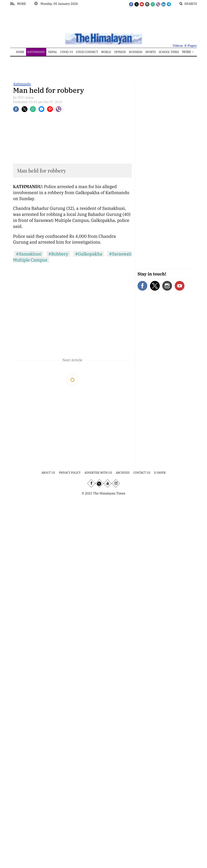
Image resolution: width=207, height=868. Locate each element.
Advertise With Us (98, 473)
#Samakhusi (29, 254)
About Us (48, 473)
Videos (178, 46)
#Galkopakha (89, 254)
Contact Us (142, 473)
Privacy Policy (70, 473)
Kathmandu (22, 84)
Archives (123, 473)
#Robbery (58, 254)
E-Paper (191, 46)
